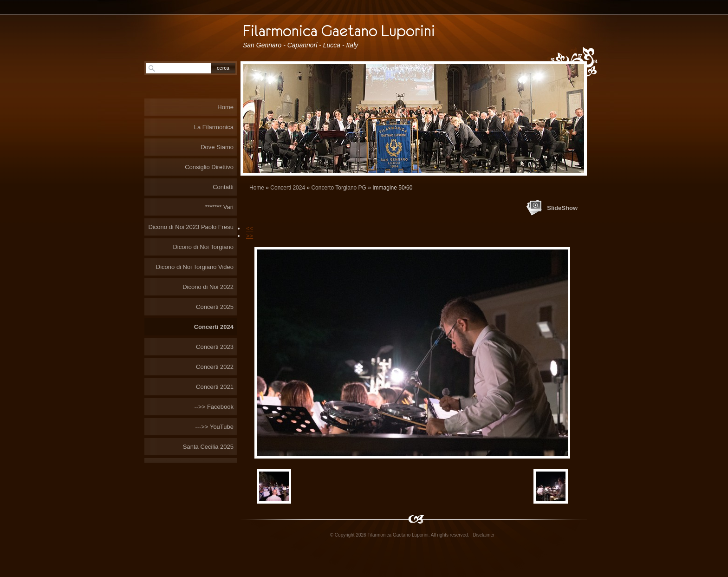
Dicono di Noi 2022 (208, 287)
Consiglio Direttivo (209, 167)
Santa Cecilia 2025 (208, 447)
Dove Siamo (217, 147)
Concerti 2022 (215, 367)
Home (257, 188)
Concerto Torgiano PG (339, 188)
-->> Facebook (214, 407)
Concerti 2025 (215, 307)
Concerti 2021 (215, 387)
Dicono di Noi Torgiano (203, 247)
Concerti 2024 (288, 188)
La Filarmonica (214, 127)
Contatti (223, 187)
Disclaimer (484, 535)
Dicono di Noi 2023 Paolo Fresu (191, 227)
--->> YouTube (214, 427)
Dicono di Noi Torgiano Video (195, 267)
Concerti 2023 (215, 347)
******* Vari (219, 207)
